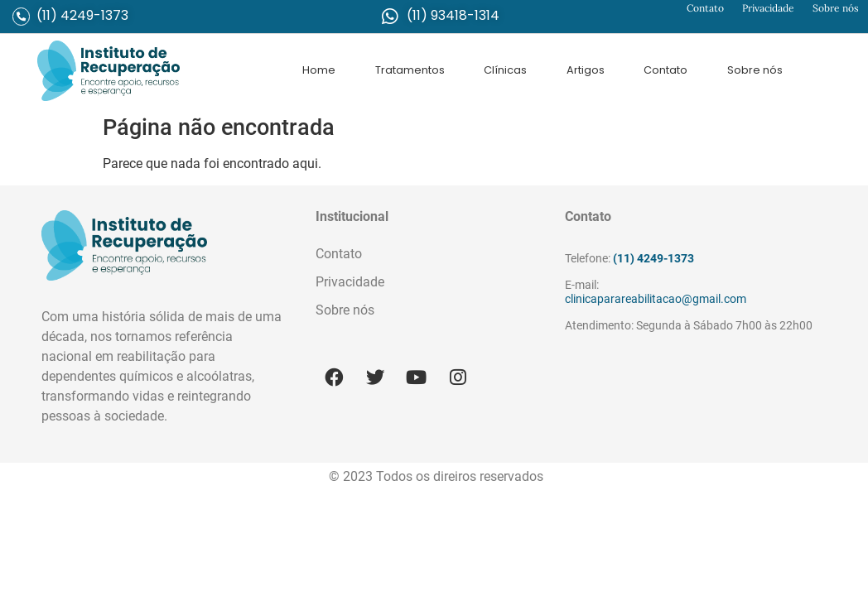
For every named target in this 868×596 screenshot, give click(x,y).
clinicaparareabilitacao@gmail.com (656, 299)
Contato (705, 8)
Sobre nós (836, 8)
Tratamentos (410, 70)
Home (319, 70)
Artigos (586, 70)
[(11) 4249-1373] (21, 16)
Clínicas (505, 70)
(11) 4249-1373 (82, 15)
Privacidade (768, 8)
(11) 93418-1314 (453, 15)
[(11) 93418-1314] (390, 17)
